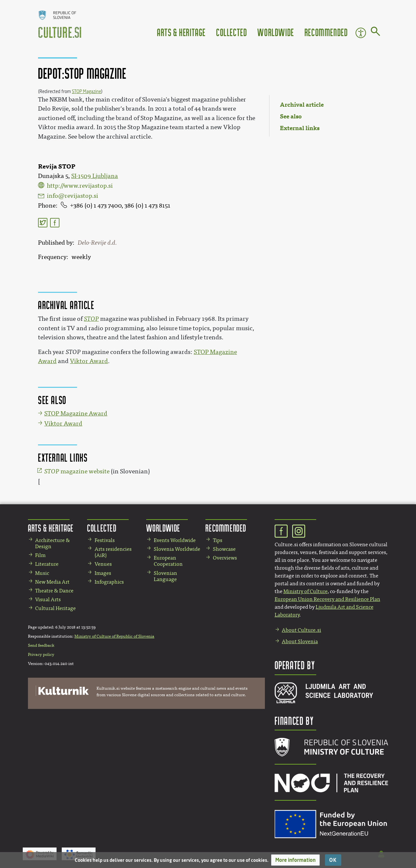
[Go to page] (376, 33)
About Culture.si (301, 630)
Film (40, 555)
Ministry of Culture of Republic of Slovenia (114, 636)
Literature (47, 564)
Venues (103, 564)
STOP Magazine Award (76, 414)
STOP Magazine (86, 92)
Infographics (109, 582)
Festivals (105, 540)
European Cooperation (168, 561)
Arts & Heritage (181, 32)
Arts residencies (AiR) (113, 552)
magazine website (77, 471)
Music (42, 573)
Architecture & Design (52, 543)
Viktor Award (89, 361)
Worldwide (276, 32)
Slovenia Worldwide (177, 549)
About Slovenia (300, 641)
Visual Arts (48, 599)
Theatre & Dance (54, 591)
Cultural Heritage (55, 608)
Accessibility (361, 33)
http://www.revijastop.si (80, 186)
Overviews (225, 558)
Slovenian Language (165, 576)
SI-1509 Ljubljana (95, 176)
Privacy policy (41, 655)
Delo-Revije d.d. (97, 243)
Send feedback (41, 645)
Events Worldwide (175, 540)
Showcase (224, 549)
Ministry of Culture (305, 591)
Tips (218, 540)
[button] (295, 860)
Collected (232, 32)
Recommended (326, 32)
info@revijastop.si (72, 196)
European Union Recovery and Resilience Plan (327, 599)
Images (103, 573)
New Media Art (52, 582)
